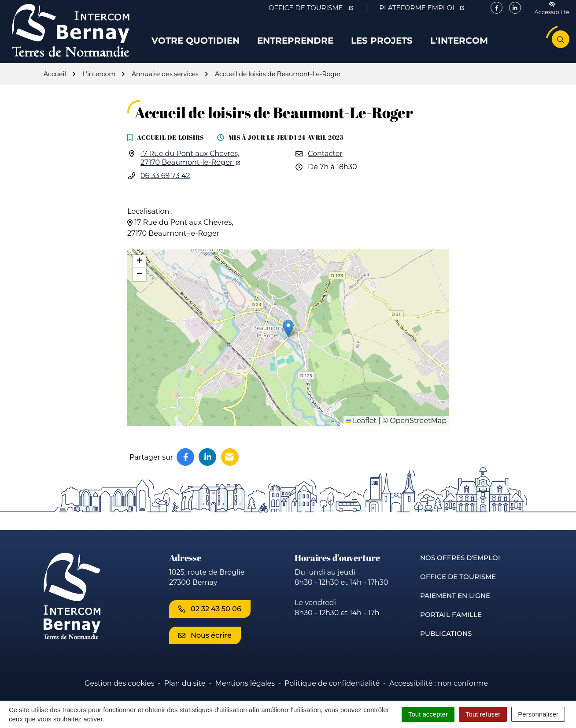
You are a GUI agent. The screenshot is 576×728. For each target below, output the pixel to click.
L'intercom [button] (459, 45)
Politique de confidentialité (332, 692)
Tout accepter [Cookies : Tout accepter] (428, 714)
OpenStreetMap (418, 429)
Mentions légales (245, 692)
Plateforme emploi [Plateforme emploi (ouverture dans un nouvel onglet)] (428, 9)
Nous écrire (205, 644)
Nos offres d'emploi (460, 566)
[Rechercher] (561, 44)
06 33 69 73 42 (165, 184)
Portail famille (451, 623)
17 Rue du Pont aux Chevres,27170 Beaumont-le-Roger (190, 167)
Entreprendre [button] (295, 45)
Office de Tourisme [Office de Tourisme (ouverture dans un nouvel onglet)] (317, 9)
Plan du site (185, 692)
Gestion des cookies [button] (119, 692)
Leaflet (361, 429)
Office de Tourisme (458, 585)
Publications (446, 642)
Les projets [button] (382, 45)
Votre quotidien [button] (196, 45)
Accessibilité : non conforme (439, 692)
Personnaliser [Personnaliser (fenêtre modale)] (538, 714)
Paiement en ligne (455, 604)
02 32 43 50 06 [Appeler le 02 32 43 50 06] (210, 618)
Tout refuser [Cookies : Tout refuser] (483, 714)
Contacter (325, 162)
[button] (288, 337)
